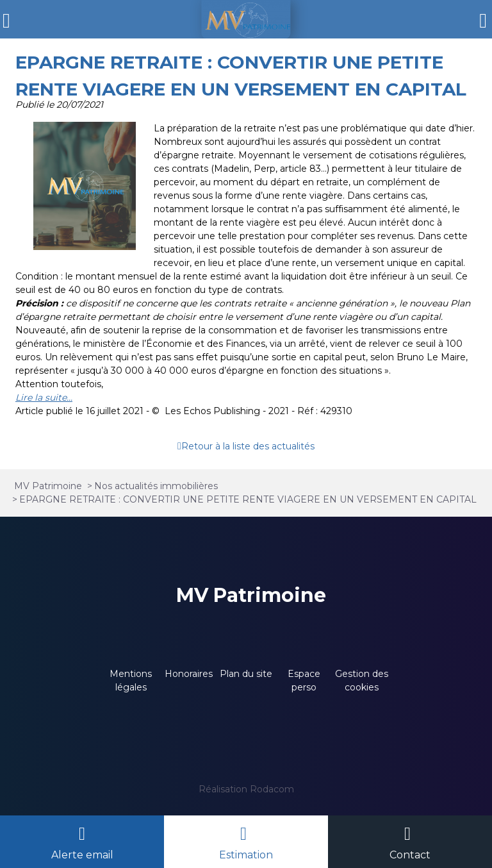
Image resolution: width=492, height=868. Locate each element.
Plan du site (246, 674)
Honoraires (189, 674)
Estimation (246, 855)
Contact (410, 855)
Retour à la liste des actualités (248, 446)
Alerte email (82, 855)
